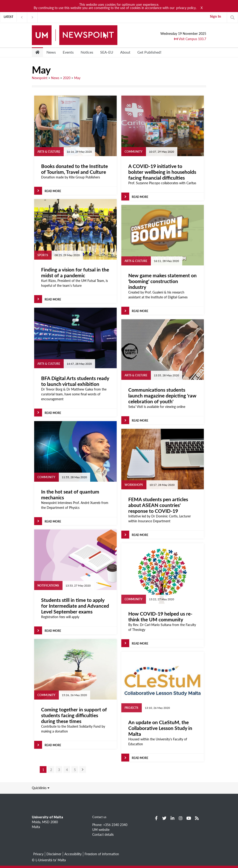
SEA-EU (107, 52)
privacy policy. (186, 8)
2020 (67, 78)
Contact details (103, 834)
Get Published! (149, 52)
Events (68, 52)
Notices (87, 52)
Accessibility (73, 854)
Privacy (38, 854)
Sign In (215, 16)
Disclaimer (54, 854)
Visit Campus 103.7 (190, 39)
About (125, 52)
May (77, 78)
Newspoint (40, 78)
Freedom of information (102, 854)
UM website (101, 829)
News (51, 52)
